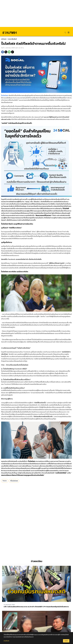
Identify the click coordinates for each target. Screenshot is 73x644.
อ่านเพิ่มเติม (6, 641)
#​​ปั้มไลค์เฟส (14, 481)
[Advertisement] (36, 13)
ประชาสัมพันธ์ (12, 39)
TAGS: (5, 481)
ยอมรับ (66, 641)
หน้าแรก (4, 39)
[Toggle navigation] (69, 32)
